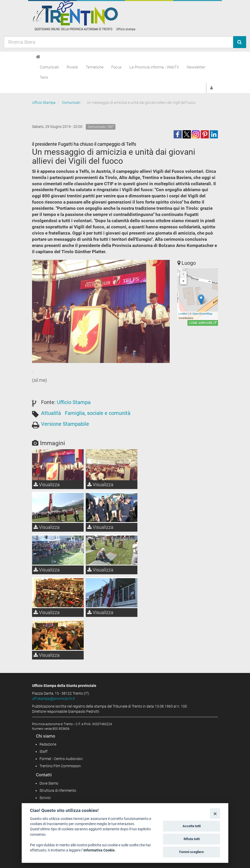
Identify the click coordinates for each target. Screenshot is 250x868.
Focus (116, 67)
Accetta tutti (192, 826)
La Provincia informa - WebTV (154, 67)
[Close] (215, 813)
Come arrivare (203, 323)
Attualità (51, 413)
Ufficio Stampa (44, 103)
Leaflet (183, 314)
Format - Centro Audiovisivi (61, 759)
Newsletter (196, 67)
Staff (44, 751)
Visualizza (47, 485)
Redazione (48, 744)
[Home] (38, 57)
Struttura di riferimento (58, 791)
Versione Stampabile (65, 424)
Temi (44, 78)
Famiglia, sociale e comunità (98, 413)
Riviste (72, 67)
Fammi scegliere (192, 852)
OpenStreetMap (202, 314)
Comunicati (49, 67)
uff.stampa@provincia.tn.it (53, 699)
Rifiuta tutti (192, 839)
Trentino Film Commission (60, 766)
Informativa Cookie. (100, 850)
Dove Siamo (49, 783)
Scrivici (45, 798)
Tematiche (95, 67)
